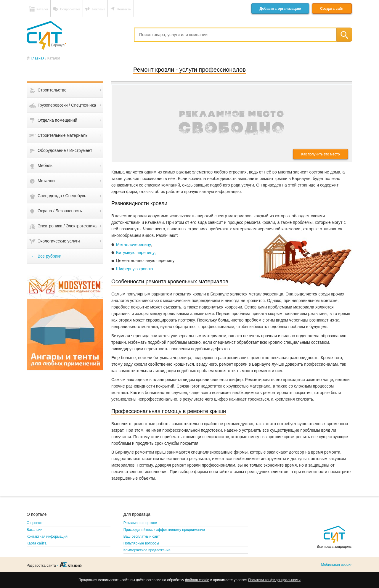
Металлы (46, 181)
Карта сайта (37, 543)
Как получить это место (320, 154)
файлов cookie (197, 580)
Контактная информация (47, 536)
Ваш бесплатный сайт (142, 536)
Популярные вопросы (141, 543)
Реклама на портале (140, 523)
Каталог (42, 9)
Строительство (52, 90)
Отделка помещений (57, 120)
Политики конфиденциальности (274, 580)
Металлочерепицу (134, 245)
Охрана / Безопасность (60, 211)
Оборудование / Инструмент (65, 150)
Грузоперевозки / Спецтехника (67, 105)
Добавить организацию (280, 9)
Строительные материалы (63, 135)
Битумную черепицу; (136, 253)
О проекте (35, 523)
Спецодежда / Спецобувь (62, 196)
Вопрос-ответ (70, 9)
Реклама (99, 9)
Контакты (124, 9)
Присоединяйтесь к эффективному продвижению (164, 530)
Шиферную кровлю (134, 269)
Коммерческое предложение (147, 550)
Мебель (45, 166)
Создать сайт (332, 9)
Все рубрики (49, 256)
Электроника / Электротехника (67, 226)
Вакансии (34, 530)
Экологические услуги (59, 241)
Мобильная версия (337, 565)
